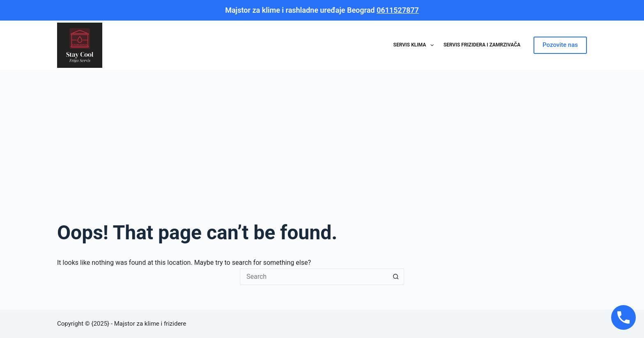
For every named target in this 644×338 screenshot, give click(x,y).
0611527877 (398, 10)
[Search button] (396, 277)
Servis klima (415, 45)
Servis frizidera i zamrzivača (482, 45)
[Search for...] (314, 277)
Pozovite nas (560, 45)
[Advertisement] (322, 132)
